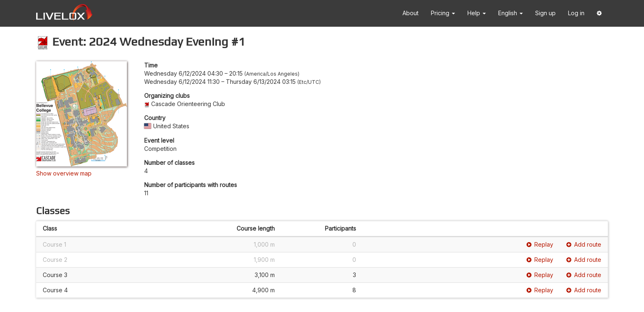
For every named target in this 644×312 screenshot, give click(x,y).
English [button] (511, 13)
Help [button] (477, 13)
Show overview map (64, 173)
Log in (576, 13)
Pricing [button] (443, 13)
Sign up (545, 13)
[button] (599, 13)
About (411, 13)
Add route (584, 244)
